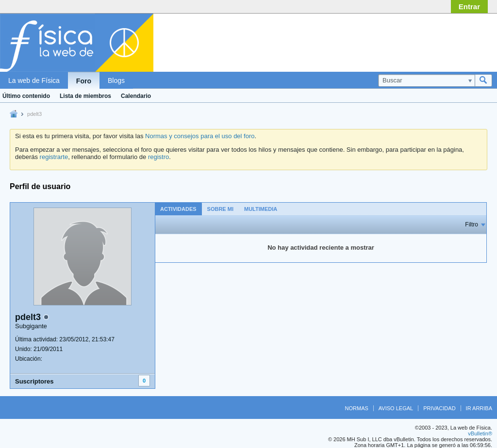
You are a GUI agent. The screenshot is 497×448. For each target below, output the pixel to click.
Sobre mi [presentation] (220, 209)
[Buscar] (426, 80)
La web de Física (34, 80)
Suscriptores (34, 381)
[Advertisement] (414, 40)
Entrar (469, 7)
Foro (84, 81)
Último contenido (26, 96)
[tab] (178, 209)
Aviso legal (396, 408)
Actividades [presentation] (178, 209)
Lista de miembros (85, 96)
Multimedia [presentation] (261, 209)
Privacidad (439, 408)
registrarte (54, 157)
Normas (357, 408)
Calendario (136, 96)
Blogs (116, 80)
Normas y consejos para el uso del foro (200, 136)
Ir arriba (479, 408)
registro (158, 157)
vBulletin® (480, 433)
